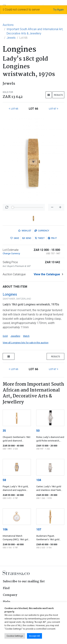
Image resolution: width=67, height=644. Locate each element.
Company (10, 595)
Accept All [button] (34, 636)
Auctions (8, 25)
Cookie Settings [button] (15, 636)
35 (4, 431)
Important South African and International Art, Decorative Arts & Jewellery (35, 31)
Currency (42, 231)
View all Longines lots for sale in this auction (26, 343)
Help (7, 602)
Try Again (58, 10)
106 (5, 529)
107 (39, 529)
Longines (10, 294)
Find (6, 588)
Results (58, 95)
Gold (5, 336)
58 (4, 480)
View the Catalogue (47, 274)
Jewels (11, 38)
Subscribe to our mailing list (24, 582)
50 (38, 431)
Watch (26, 336)
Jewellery (15, 336)
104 (39, 480)
